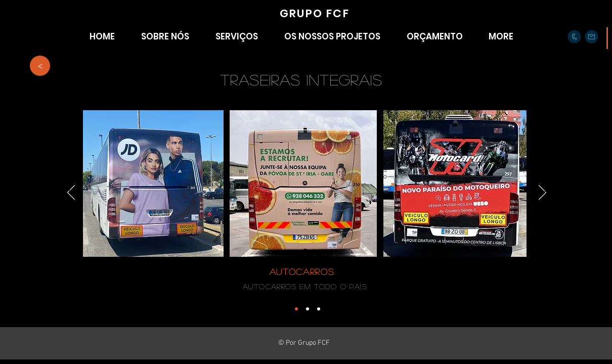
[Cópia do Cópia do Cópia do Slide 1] (319, 309)
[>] (40, 66)
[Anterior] (70, 188)
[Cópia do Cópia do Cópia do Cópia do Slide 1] (296, 309)
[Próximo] (546, 188)
